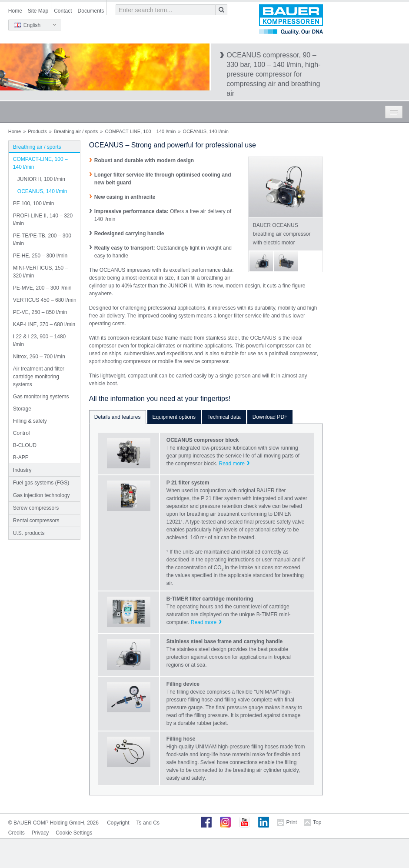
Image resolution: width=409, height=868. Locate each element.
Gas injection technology (42, 495)
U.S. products (29, 533)
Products (37, 131)
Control (22, 433)
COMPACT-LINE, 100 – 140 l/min (140, 131)
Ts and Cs (148, 823)
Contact (63, 11)
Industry (22, 470)
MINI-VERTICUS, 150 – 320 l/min (40, 272)
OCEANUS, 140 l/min (42, 191)
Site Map (38, 11)
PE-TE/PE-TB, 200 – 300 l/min (42, 240)
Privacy (40, 833)
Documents (91, 11)
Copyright (118, 823)
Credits (17, 833)
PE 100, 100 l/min (34, 204)
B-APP (21, 457)
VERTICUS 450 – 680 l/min (45, 300)
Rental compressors (36, 521)
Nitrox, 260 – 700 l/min (39, 357)
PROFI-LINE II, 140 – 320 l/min (43, 220)
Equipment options (174, 417)
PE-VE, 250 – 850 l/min (40, 312)
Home (15, 11)
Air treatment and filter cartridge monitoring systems (39, 377)
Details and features (118, 417)
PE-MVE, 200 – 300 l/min (42, 288)
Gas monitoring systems (41, 397)
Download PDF (270, 417)
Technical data (224, 417)
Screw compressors (36, 508)
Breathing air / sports (76, 131)
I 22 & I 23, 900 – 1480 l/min (39, 341)
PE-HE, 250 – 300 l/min (40, 256)
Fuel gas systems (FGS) (41, 483)
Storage (22, 409)
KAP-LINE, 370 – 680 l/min (44, 324)
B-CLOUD (25, 445)
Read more (232, 464)
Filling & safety (30, 421)
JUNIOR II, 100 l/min (41, 179)
